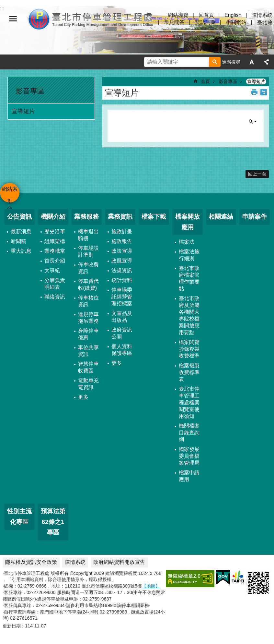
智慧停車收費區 (88, 367)
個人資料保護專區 (122, 350)
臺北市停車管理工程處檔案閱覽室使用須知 (189, 402)
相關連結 (221, 217)
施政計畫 (122, 231)
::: (5, 75)
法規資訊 (122, 270)
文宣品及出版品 (122, 317)
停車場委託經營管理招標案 (122, 297)
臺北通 (265, 22)
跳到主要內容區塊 (3, 3)
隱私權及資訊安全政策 (31, 562)
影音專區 (30, 91)
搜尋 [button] (215, 62)
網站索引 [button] (13, 19)
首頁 (205, 81)
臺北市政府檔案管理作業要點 (189, 278)
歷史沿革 (55, 231)
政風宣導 (122, 261)
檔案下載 (154, 217)
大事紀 (52, 270)
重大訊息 (21, 251)
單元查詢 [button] (253, 122)
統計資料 (122, 280)
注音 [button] (264, 92)
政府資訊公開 (122, 333)
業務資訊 (120, 217)
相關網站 (236, 22)
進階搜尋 (231, 62)
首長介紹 (55, 261)
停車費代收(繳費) (88, 285)
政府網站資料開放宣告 (119, 562)
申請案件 (255, 217)
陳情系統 (262, 15)
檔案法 (187, 242)
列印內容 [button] (254, 92)
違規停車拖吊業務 (88, 318)
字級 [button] (252, 62)
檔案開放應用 (188, 222)
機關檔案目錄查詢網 (189, 433)
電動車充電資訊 (88, 384)
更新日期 (12, 626)
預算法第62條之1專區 (53, 522)
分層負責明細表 (55, 284)
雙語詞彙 (205, 22)
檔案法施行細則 (189, 255)
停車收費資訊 (88, 268)
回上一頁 (257, 174)
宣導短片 (23, 111)
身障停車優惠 (88, 334)
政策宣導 (122, 251)
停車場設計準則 (88, 251)
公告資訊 (19, 217)
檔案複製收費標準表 (189, 372)
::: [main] (104, 75)
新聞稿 (18, 241)
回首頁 (206, 15)
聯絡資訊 (55, 297)
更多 (83, 397)
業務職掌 (55, 251)
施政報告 (122, 241)
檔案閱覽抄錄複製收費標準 (189, 349)
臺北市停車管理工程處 (91, 19)
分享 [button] (267, 62)
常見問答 (174, 22)
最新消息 (21, 231)
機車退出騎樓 (88, 235)
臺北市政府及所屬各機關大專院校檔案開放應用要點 (189, 315)
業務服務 (86, 217)
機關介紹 (53, 217)
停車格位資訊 (88, 301)
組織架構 (55, 241)
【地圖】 (151, 586)
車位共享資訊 (88, 351)
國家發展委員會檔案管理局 (189, 456)
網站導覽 (178, 15)
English (233, 15)
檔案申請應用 (189, 476)
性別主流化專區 (19, 516)
